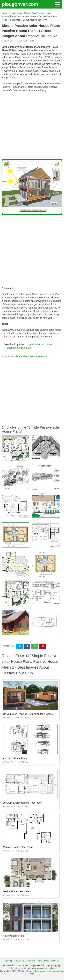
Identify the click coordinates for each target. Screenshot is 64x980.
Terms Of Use (43, 961)
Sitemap (9, 961)
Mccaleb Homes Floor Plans (18, 847)
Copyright (30, 961)
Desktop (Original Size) (19, 348)
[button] (57, 4)
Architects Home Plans (15, 758)
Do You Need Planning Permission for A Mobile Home (31, 714)
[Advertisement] (32, 126)
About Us (55, 961)
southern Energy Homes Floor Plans (22, 803)
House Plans (7, 41)
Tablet (49, 344)
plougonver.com (20, 4)
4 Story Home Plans (14, 936)
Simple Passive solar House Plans (29, 356)
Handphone (34, 344)
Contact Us (19, 961)
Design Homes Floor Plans (17, 891)
